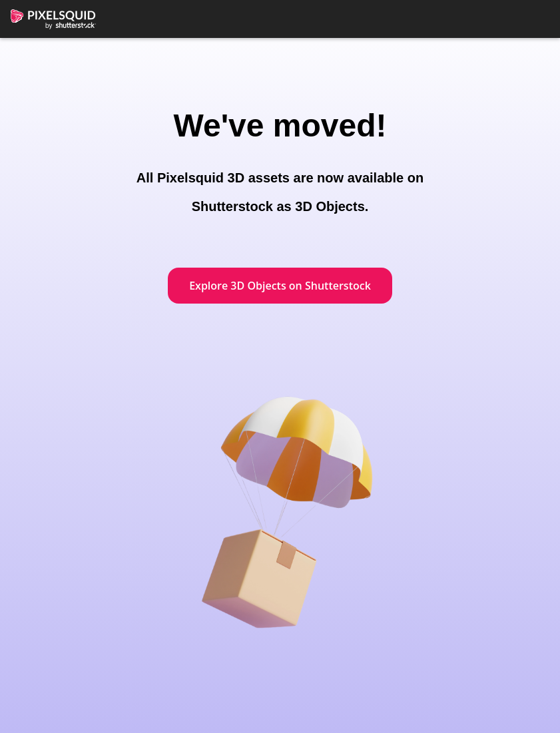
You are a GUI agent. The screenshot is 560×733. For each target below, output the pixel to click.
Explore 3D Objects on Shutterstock (280, 286)
